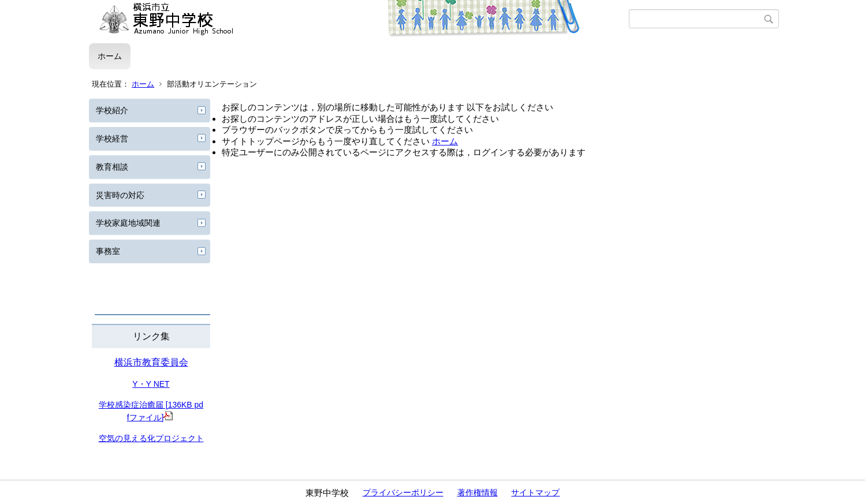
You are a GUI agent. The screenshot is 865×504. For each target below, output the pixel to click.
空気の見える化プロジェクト (151, 438)
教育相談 (112, 167)
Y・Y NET (151, 384)
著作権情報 (478, 492)
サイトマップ (535, 492)
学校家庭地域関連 (128, 223)
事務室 (108, 251)
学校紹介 (112, 110)
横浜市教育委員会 (151, 362)
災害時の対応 (120, 195)
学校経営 (112, 139)
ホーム (110, 56)
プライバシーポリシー (403, 492)
